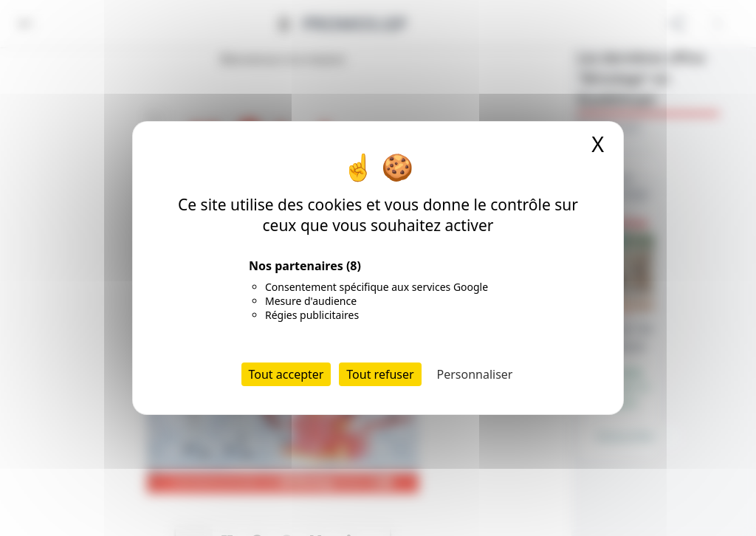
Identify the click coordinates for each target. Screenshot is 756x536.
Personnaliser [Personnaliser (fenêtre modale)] (475, 374)
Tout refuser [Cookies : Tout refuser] (380, 374)
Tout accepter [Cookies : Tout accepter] (286, 374)
